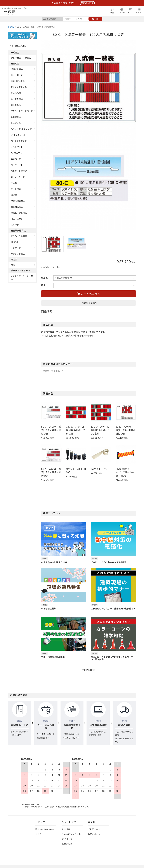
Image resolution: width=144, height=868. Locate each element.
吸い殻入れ (16, 123)
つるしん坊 (16, 93)
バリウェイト (17, 165)
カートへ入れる (89, 294)
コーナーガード (18, 177)
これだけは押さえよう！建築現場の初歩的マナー (113, 610)
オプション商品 (18, 254)
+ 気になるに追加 (88, 303)
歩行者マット (17, 147)
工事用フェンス (18, 81)
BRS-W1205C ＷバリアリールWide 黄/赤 (125, 472)
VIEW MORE (88, 670)
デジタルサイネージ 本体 (22, 278)
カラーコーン (17, 75)
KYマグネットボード (20, 135)
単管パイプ (16, 159)
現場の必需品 (17, 69)
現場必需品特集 (49, 609)
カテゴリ (66, 829)
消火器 (14, 195)
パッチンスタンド (19, 141)
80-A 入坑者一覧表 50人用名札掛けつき (51, 472)
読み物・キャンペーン (46, 829)
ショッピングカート (71, 834)
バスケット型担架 (19, 171)
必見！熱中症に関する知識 (54, 562)
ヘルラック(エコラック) (21, 129)
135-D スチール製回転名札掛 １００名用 (100, 430)
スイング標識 (17, 99)
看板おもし (16, 105)
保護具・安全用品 (52, 371)
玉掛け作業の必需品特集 (53, 657)
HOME (11, 27)
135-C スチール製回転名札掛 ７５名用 (76, 430)
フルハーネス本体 (19, 236)
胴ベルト (15, 242)
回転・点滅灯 (17, 219)
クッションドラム (19, 87)
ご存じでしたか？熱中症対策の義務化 (109, 562)
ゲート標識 (16, 189)
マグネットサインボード (22, 111)
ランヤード (16, 248)
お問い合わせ (94, 834)
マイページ (67, 839)
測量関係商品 (17, 207)
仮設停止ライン (99, 469)
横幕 (13, 265)
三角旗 (14, 183)
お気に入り (67, 844)
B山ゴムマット (17, 153)
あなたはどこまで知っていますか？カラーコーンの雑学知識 (113, 658)
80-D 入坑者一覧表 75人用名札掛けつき (126, 430)
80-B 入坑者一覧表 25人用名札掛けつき (51, 430)
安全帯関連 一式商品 (21, 58)
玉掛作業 (15, 225)
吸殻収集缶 (16, 117)
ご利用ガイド (94, 829)
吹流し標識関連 (18, 201)
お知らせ (40, 834)
